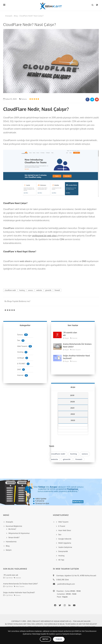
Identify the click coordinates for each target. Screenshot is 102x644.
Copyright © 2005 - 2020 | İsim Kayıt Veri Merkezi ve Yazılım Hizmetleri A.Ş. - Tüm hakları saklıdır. (51, 621)
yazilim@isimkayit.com (65, 584)
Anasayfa (9, 16)
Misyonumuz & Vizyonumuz (19, 533)
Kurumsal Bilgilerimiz (14, 526)
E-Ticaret (62, 526)
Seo (21, 340)
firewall (57, 290)
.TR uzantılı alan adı (70, 334)
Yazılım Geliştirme (65, 547)
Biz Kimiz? (12, 529)
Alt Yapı (61, 560)
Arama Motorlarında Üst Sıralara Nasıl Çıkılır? (77, 345)
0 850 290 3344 (62, 580)
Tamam (59, 639)
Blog (16, 16)
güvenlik (48, 290)
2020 (73, 402)
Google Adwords (65, 539)
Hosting (22, 352)
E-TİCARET (23, 364)
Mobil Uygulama (65, 543)
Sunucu (23, 99)
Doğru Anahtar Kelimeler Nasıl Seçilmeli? (76, 357)
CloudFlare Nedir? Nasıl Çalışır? (31, 16)
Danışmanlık (63, 551)
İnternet (23, 375)
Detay (45, 639)
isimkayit (23, 358)
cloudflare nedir (10, 290)
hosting (22, 290)
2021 (73, 408)
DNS (21, 369)
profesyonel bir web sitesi (44, 236)
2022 (73, 414)
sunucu (31, 290)
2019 (72, 395)
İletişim (9, 550)
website (39, 290)
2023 (73, 420)
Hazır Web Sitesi (65, 530)
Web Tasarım (25, 346)
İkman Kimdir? (14, 537)
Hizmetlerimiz (11, 542)
